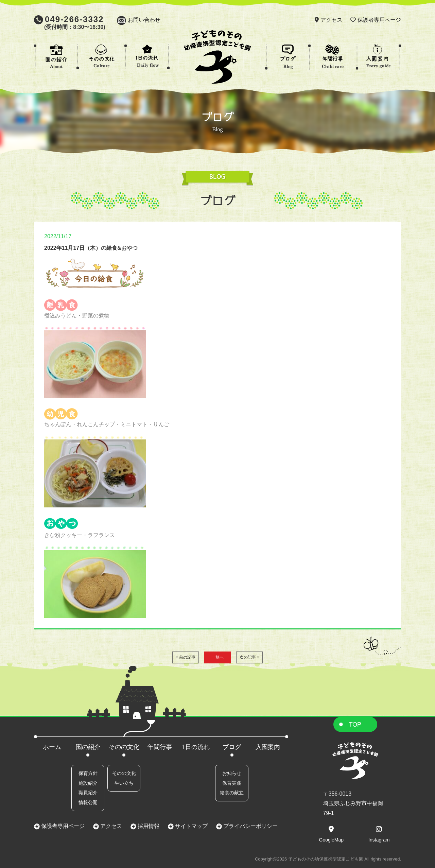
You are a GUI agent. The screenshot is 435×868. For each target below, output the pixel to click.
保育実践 (232, 783)
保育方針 (88, 773)
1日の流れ (196, 747)
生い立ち (124, 783)
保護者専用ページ (379, 20)
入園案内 (268, 747)
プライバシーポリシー (250, 826)
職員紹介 (88, 793)
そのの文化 (124, 747)
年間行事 (160, 747)
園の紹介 (88, 747)
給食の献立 (232, 793)
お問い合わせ (144, 20)
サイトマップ (191, 826)
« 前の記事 (186, 657)
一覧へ (217, 657)
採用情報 (148, 826)
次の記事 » (249, 657)
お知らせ (232, 773)
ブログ (232, 747)
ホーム (52, 747)
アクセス (331, 20)
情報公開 (88, 802)
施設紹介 (88, 783)
